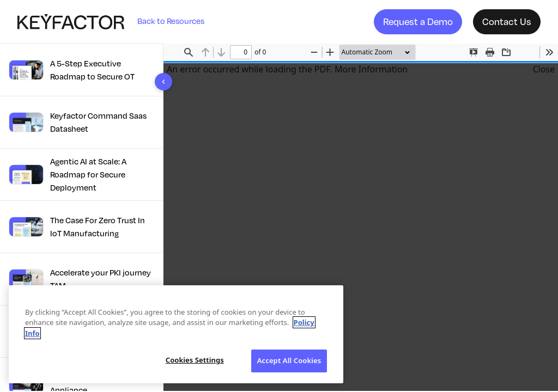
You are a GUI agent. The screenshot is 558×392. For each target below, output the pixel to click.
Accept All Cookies (289, 360)
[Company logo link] (77, 22)
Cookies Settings (195, 360)
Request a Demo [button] (418, 22)
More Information (371, 69)
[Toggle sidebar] (163, 82)
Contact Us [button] (507, 22)
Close (544, 69)
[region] (176, 334)
